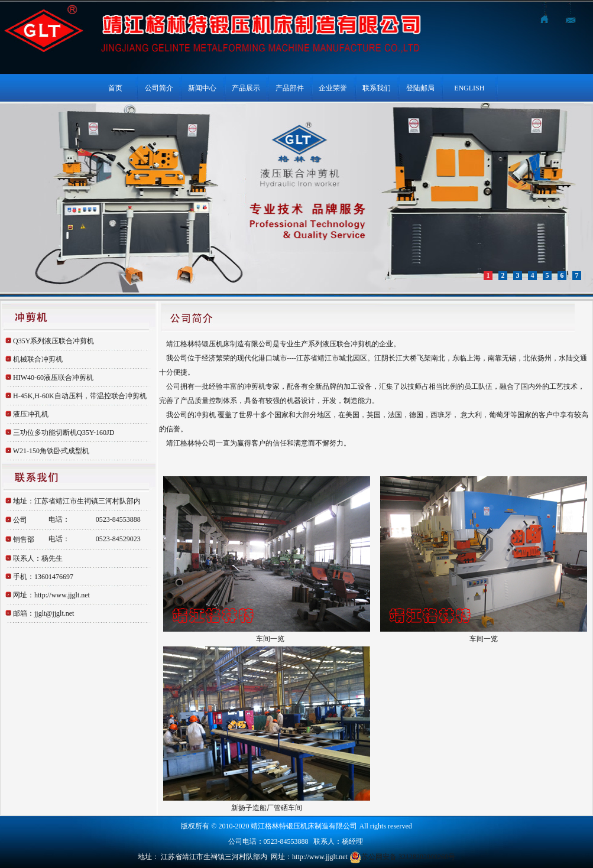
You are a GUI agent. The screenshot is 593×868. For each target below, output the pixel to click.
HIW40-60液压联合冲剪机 (53, 378)
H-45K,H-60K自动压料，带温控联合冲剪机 (80, 396)
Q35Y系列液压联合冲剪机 (54, 341)
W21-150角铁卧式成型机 (51, 451)
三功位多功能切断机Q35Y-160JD (64, 433)
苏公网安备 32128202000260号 (402, 857)
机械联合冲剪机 (38, 359)
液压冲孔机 (31, 414)
